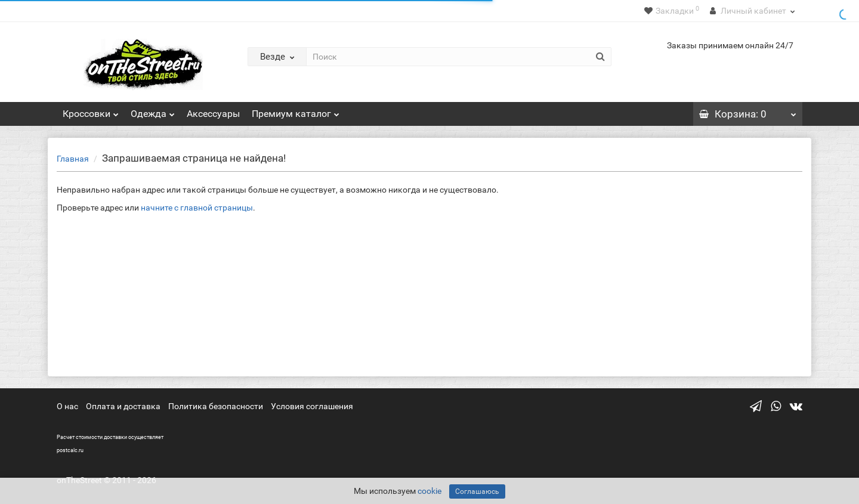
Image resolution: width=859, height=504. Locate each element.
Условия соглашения (312, 406)
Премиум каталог (296, 111)
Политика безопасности (216, 406)
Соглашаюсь (477, 491)
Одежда (153, 111)
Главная (73, 159)
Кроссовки (91, 111)
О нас (67, 406)
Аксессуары (213, 114)
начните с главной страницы (197, 208)
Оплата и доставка (123, 406)
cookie (429, 491)
